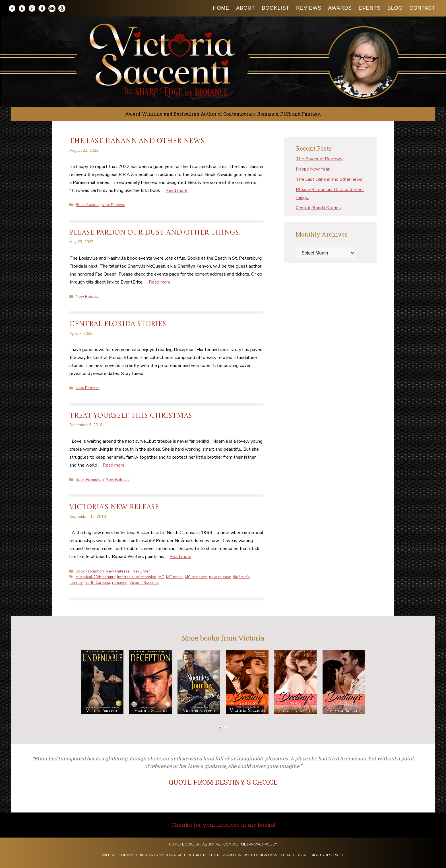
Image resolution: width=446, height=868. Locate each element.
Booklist (275, 8)
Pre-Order (141, 571)
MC (161, 577)
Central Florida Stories (118, 324)
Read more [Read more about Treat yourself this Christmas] (114, 465)
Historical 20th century (95, 577)
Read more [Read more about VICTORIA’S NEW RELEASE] (180, 557)
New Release (113, 205)
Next (375, 682)
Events (370, 8)
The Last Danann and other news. (138, 141)
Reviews (309, 8)
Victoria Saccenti (144, 583)
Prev (71, 682)
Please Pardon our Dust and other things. (155, 233)
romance (120, 583)
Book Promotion (90, 480)
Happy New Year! (313, 169)
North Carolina (97, 583)
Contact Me (235, 844)
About (245, 8)
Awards (340, 8)
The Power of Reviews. (319, 159)
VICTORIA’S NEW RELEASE (114, 507)
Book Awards (88, 205)
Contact (422, 8)
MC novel (175, 577)
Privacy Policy (263, 844)
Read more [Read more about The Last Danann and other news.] (176, 190)
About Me (211, 844)
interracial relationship (137, 577)
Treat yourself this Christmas (131, 416)
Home (221, 8)
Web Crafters (288, 855)
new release (220, 577)
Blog (395, 8)
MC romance (196, 577)
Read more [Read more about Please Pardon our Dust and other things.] (160, 282)
